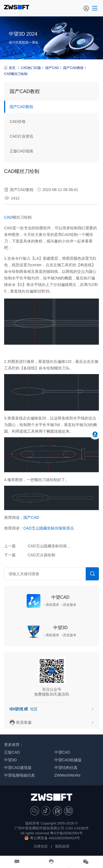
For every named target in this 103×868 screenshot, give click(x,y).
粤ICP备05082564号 (66, 833)
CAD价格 (18, 121)
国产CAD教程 (73, 68)
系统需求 (52, 605)
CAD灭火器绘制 (41, 555)
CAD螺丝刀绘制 (16, 74)
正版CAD (12, 752)
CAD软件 (81, 828)
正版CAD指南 (21, 151)
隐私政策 (62, 846)
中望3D (60, 628)
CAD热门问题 (31, 68)
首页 (10, 68)
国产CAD (52, 68)
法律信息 (41, 846)
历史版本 (70, 605)
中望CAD (60, 597)
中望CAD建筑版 (18, 768)
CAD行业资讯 (21, 136)
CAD (8, 217)
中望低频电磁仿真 (20, 775)
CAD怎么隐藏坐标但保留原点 (49, 528)
